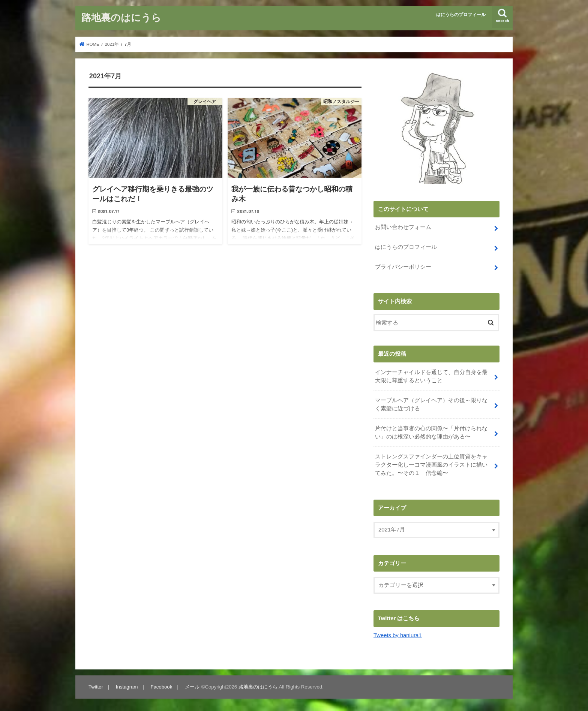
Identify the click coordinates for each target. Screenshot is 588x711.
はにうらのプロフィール (461, 15)
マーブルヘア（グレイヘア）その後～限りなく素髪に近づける (431, 404)
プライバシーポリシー (403, 267)
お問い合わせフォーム (403, 227)
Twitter (96, 687)
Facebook (161, 687)
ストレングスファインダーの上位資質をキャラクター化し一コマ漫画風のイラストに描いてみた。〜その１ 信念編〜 (431, 465)
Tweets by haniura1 (398, 635)
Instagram (127, 687)
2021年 (112, 44)
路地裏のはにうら (121, 17)
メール (192, 687)
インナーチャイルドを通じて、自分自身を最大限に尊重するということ (431, 376)
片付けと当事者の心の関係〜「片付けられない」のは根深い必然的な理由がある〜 (431, 433)
